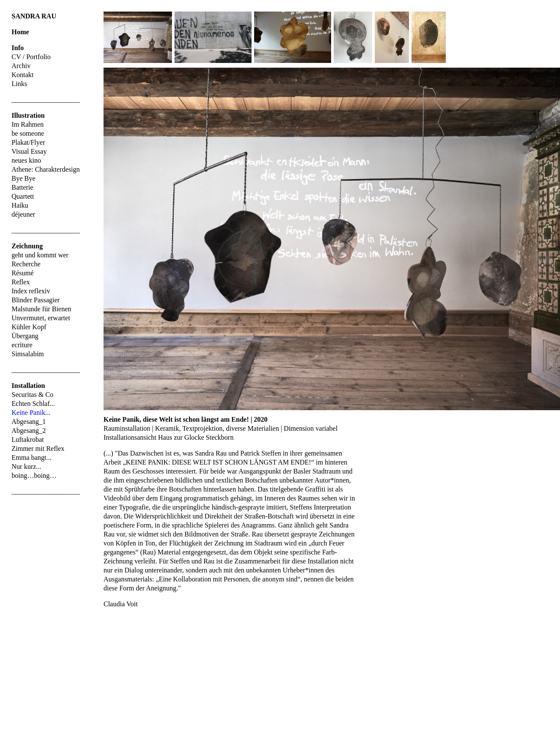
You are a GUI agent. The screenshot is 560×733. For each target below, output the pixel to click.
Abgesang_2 (29, 431)
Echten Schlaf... (33, 404)
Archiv (21, 66)
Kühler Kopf (29, 327)
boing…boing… (34, 475)
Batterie (22, 187)
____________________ (46, 100)
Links (19, 84)
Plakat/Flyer (28, 142)
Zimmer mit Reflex (38, 448)
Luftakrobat (28, 440)
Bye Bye (24, 178)
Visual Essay (29, 151)
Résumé (23, 273)
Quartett (23, 196)
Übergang (25, 336)
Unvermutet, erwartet (41, 318)
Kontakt (23, 75)
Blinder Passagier (36, 300)
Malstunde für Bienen (41, 309)
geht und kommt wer (40, 255)
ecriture (22, 345)
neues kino (26, 160)
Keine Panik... (31, 413)
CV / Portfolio (31, 57)
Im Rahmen (28, 124)
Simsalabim (28, 354)
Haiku (20, 205)
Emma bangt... (31, 457)
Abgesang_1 (29, 422)
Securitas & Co (33, 395)
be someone (28, 133)
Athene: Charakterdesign (46, 169)
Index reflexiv (31, 291)
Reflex (21, 282)
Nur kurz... (26, 466)
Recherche (26, 264)
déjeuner (23, 214)
